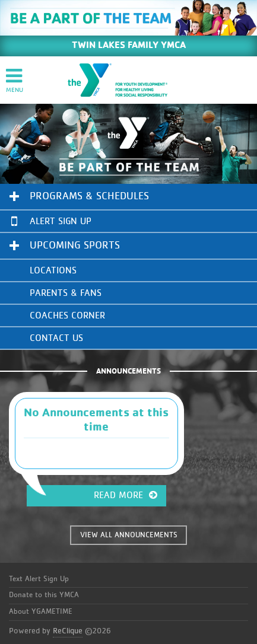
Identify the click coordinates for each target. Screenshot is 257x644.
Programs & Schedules (89, 196)
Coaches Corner (67, 315)
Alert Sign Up (51, 221)
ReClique (68, 631)
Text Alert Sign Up (39, 579)
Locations (53, 270)
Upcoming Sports (75, 246)
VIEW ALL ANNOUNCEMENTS (129, 535)
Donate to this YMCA (44, 595)
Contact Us (56, 338)
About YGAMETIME (41, 612)
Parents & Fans (66, 293)
